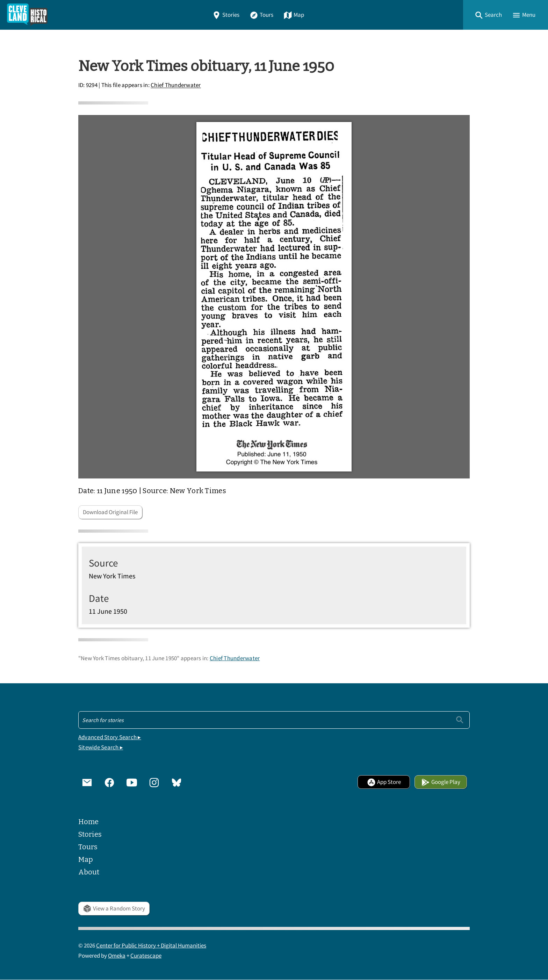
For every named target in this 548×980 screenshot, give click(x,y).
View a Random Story (114, 909)
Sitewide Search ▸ (101, 747)
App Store (384, 782)
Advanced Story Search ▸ (110, 737)
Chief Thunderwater (176, 85)
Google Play (441, 782)
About (89, 872)
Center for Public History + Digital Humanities (151, 946)
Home (88, 822)
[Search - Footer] (274, 720)
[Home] (27, 15)
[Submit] (460, 720)
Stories (226, 15)
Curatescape (146, 956)
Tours (261, 15)
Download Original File (110, 512)
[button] (488, 15)
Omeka (117, 956)
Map (294, 15)
